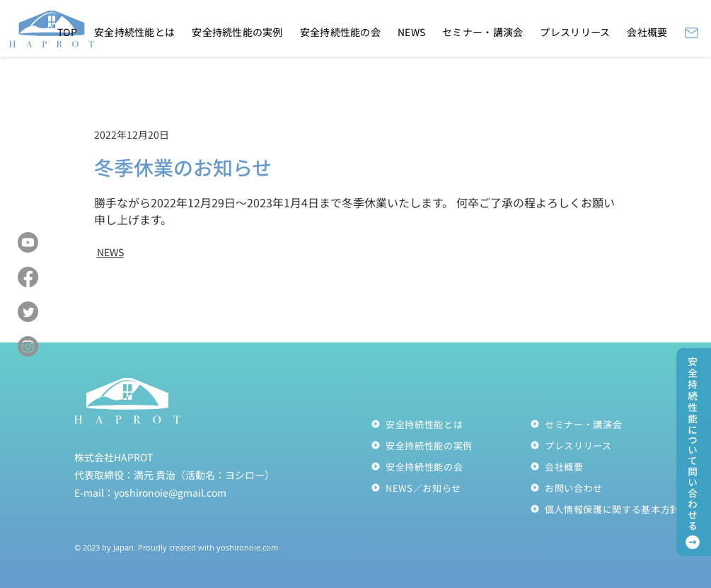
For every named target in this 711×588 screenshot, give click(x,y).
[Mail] (692, 33)
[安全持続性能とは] (450, 424)
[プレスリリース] (609, 445)
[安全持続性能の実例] (450, 445)
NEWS (110, 252)
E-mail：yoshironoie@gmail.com (150, 492)
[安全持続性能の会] (450, 466)
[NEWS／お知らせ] (450, 488)
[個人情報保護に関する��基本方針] (609, 509)
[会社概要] (609, 466)
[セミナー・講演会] (609, 424)
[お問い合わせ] (609, 488)
